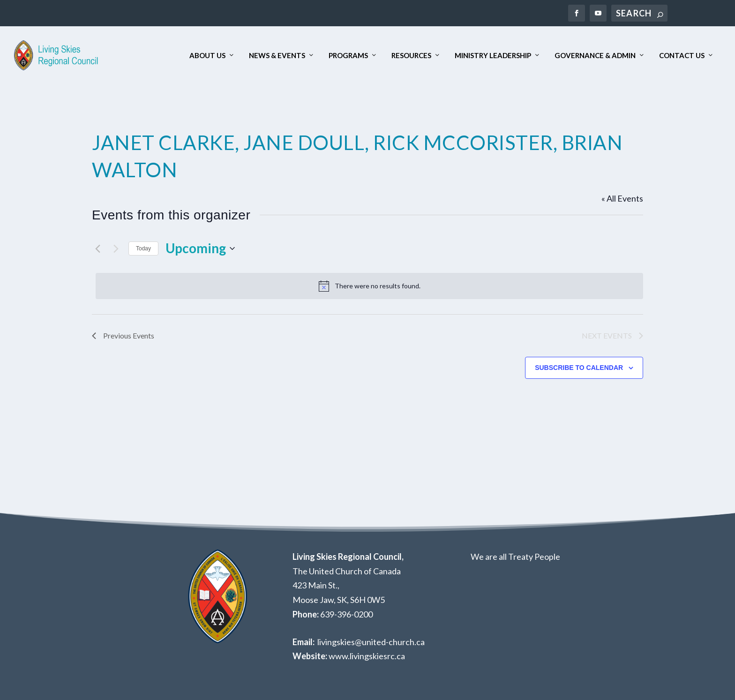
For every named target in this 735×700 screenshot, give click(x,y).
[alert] (369, 286)
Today (143, 248)
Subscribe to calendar (579, 368)
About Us (207, 56)
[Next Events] (116, 248)
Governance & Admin (595, 56)
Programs (348, 56)
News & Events (277, 56)
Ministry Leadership (493, 56)
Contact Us (682, 56)
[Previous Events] (97, 248)
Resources (411, 56)
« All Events (622, 198)
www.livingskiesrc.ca (367, 656)
